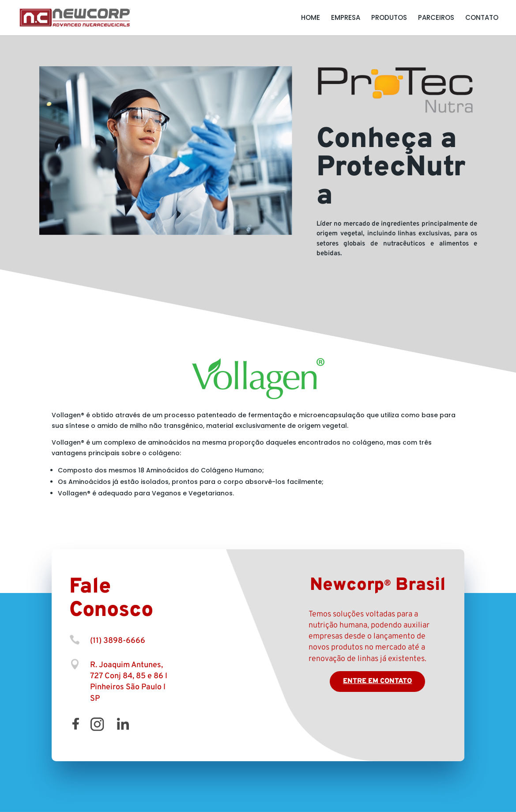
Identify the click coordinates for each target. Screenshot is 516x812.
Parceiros (436, 18)
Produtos (389, 18)
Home (311, 18)
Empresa (346, 18)
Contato (482, 18)
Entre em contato (377, 681)
